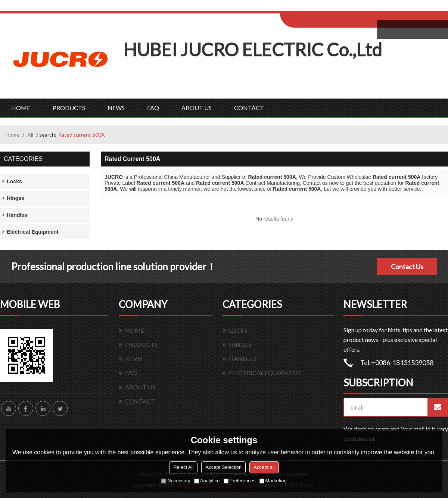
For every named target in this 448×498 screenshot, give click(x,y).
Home (13, 135)
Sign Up (342, 8)
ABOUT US (197, 108)
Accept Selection (223, 467)
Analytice (207, 481)
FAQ (153, 108)
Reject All (183, 467)
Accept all (264, 467)
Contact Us (407, 267)
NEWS (116, 108)
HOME (21, 108)
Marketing (273, 481)
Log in (326, 8)
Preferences (240, 481)
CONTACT (249, 108)
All (30, 135)
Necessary (176, 481)
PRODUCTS (69, 108)
